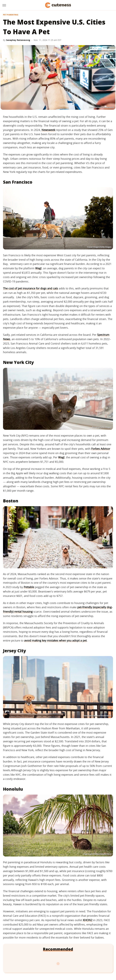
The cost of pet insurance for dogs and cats (31, 288)
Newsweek (48, 130)
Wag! (38, 268)
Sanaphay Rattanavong (18, 40)
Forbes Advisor (101, 449)
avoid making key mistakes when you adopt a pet (55, 640)
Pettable (29, 587)
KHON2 (88, 920)
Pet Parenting (11, 15)
